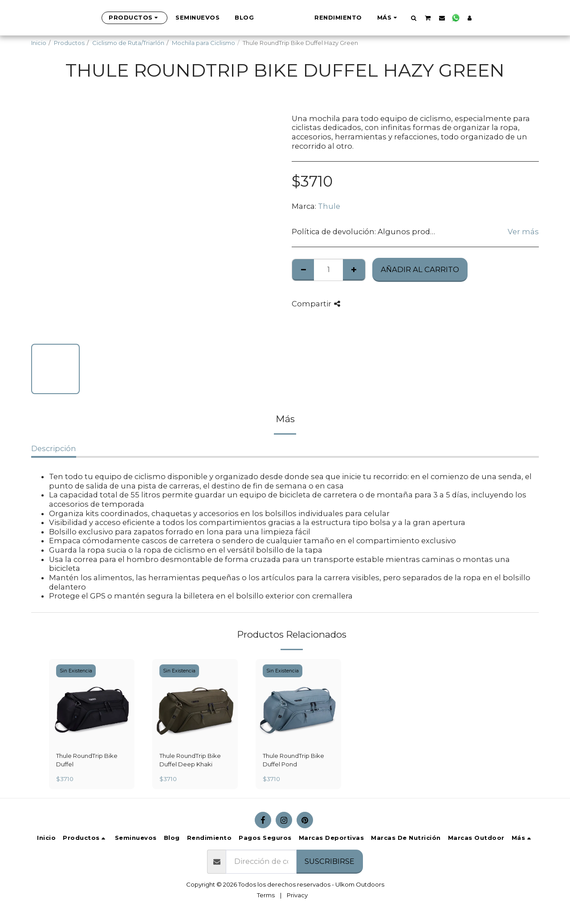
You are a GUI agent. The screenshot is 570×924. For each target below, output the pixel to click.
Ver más (523, 232)
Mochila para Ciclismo (204, 43)
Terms (266, 895)
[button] (458, 18)
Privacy (297, 895)
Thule (329, 206)
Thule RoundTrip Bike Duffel (87, 760)
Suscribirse (330, 861)
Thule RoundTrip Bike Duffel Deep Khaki (190, 760)
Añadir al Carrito (420, 269)
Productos (69, 43)
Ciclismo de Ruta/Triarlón (128, 43)
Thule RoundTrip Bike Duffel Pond (293, 760)
